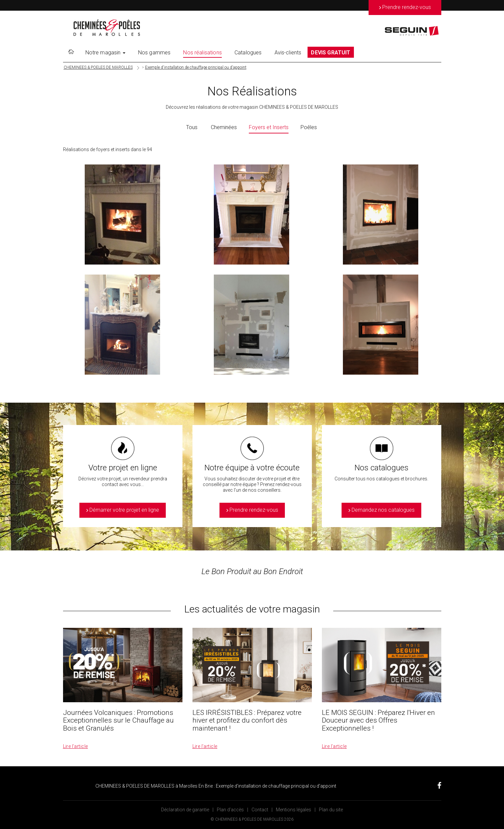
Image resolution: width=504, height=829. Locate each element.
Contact (260, 810)
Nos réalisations (202, 53)
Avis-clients (288, 53)
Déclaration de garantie (185, 810)
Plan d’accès (230, 810)
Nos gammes (154, 53)
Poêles (309, 127)
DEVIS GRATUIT (331, 53)
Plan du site (331, 810)
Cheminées (224, 127)
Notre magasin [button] (105, 53)
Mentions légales (294, 810)
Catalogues (248, 53)
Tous (192, 127)
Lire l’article (76, 746)
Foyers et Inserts (269, 127)
